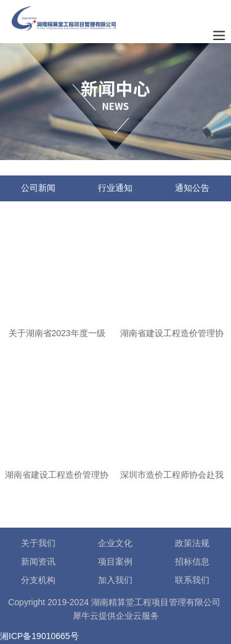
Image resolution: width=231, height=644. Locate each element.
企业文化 (115, 543)
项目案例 (115, 561)
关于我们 (38, 543)
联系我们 (192, 580)
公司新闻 (38, 188)
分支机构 (38, 580)
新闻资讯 (38, 561)
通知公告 (192, 188)
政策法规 (192, 543)
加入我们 (115, 580)
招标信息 (192, 561)
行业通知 (115, 188)
